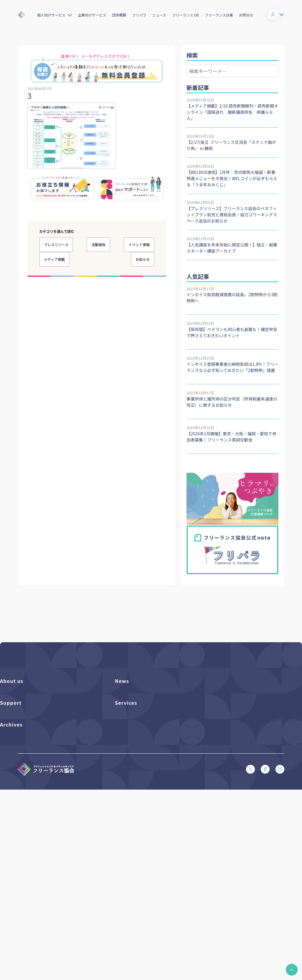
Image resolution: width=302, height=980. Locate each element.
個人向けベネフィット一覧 (138, 776)
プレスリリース (56, 244)
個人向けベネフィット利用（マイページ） (151, 786)
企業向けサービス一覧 (134, 796)
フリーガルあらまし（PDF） (25, 816)
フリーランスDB (129, 766)
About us (12, 681)
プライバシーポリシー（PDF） (27, 836)
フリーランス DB (185, 15)
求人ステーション (130, 806)
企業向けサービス (92, 15)
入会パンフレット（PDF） (23, 776)
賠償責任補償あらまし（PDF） (27, 786)
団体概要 (119, 15)
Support (11, 753)
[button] (292, 970)
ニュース (159, 15)
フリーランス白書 (219, 15)
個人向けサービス (51, 15)
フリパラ (139, 15)
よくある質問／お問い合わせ (25, 766)
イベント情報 (139, 244)
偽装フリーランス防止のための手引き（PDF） (40, 918)
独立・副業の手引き (17, 888)
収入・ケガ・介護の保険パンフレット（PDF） (40, 796)
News (122, 681)
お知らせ (143, 259)
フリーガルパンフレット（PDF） (29, 806)
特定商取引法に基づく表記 (23, 846)
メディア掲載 (54, 259)
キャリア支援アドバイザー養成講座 (145, 816)
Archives (11, 865)
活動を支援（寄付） (17, 704)
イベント (123, 714)
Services (126, 753)
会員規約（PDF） (15, 826)
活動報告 (98, 244)
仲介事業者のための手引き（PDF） (30, 908)
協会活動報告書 (13, 898)
